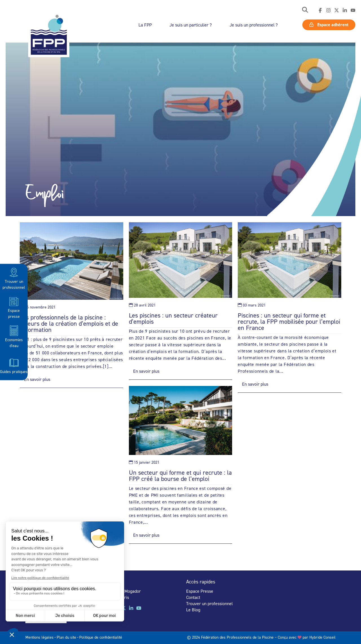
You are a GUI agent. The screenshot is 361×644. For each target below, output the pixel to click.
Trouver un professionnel (14, 278)
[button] (305, 10)
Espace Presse (200, 591)
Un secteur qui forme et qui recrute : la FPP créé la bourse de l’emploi (180, 476)
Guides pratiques (14, 365)
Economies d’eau (14, 336)
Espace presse (14, 307)
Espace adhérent (329, 25)
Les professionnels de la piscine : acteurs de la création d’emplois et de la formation (69, 323)
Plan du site (66, 637)
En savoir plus (37, 379)
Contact (193, 597)
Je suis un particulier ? (191, 25)
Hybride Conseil (323, 637)
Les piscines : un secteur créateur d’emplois (173, 318)
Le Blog (193, 610)
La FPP (145, 25)
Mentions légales (39, 637)
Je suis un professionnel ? (254, 25)
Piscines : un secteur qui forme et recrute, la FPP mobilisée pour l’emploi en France (289, 321)
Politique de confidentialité (101, 637)
